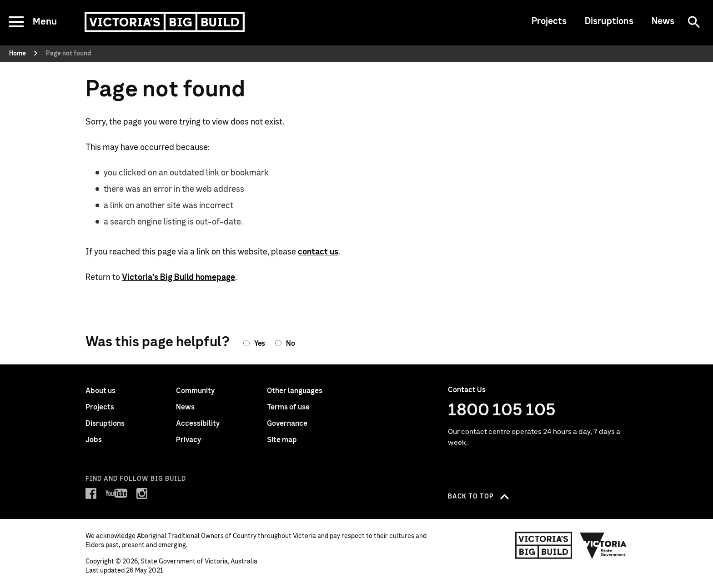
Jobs (94, 440)
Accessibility (198, 424)
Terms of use (288, 407)
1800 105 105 (502, 410)
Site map (282, 440)
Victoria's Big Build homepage (178, 278)
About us (100, 391)
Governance (287, 424)
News (663, 21)
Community (195, 391)
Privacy (188, 440)
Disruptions (609, 21)
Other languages (295, 391)
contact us (318, 252)
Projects (549, 21)
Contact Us (467, 390)
